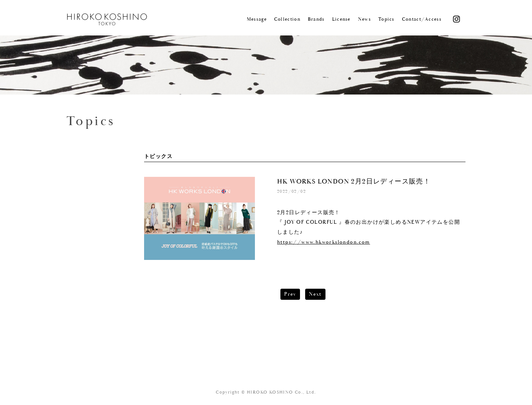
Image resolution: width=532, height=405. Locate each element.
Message (257, 19)
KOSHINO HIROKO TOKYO (108, 20)
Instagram (456, 19)
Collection (287, 19)
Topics (386, 19)
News (364, 19)
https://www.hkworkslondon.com (324, 242)
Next (315, 294)
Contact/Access (422, 19)
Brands (316, 19)
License (341, 19)
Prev (290, 294)
